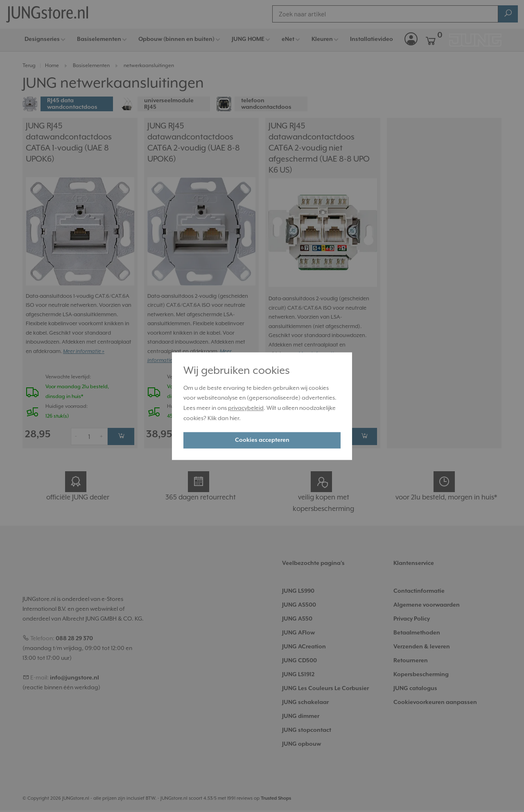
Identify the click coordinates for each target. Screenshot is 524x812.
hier (234, 418)
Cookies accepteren (262, 440)
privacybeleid (246, 409)
